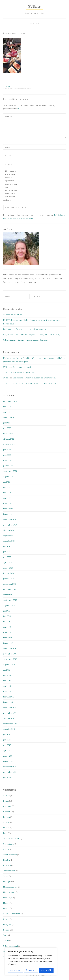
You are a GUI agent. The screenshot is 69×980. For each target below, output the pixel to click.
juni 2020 (7, 552)
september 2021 (10, 471)
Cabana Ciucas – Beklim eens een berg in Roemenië (26, 340)
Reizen (6, 930)
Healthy (7, 860)
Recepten (7, 924)
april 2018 (7, 686)
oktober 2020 (9, 530)
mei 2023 (7, 428)
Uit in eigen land (11, 946)
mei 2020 (7, 557)
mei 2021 (7, 493)
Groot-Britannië (10, 855)
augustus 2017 (9, 729)
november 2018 (10, 654)
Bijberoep (7, 806)
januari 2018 (8, 702)
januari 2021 (8, 514)
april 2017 (7, 751)
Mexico (6, 903)
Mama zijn (8, 898)
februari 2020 (9, 573)
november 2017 (10, 713)
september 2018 (10, 659)
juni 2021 (7, 487)
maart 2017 (8, 756)
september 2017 (10, 724)
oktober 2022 (9, 439)
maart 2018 (8, 691)
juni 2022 (7, 450)
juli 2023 (7, 423)
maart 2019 (8, 632)
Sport (5, 935)
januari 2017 (8, 761)
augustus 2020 (9, 541)
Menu (36, 23)
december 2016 (10, 767)
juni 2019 (7, 616)
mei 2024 (7, 407)
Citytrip (6, 822)
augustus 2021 (9, 477)
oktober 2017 (9, 718)
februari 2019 (9, 638)
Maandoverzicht (10, 887)
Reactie (9, 117)
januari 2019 (8, 643)
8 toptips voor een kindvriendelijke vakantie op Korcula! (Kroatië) (32, 334)
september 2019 (10, 600)
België (6, 801)
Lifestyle (7, 881)
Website (9, 164)
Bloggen (7, 812)
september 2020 (10, 536)
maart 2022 (8, 460)
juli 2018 (7, 670)
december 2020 (10, 519)
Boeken (6, 817)
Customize (15, 970)
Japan (6, 876)
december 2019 (10, 584)
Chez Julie (8, 372)
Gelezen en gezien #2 (13, 315)
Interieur (7, 865)
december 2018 (10, 648)
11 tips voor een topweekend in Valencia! (19, 88)
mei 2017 (7, 745)
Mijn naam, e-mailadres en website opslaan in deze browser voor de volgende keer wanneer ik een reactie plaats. (11, 185)
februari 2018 (9, 697)
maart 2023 (8, 434)
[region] (31, 961)
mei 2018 (7, 681)
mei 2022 (7, 455)
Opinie (6, 919)
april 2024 (7, 412)
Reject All (31, 970)
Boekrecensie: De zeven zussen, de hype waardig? (25, 329)
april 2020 (7, 562)
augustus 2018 (9, 665)
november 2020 (10, 525)
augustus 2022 (9, 444)
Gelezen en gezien (11, 838)
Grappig (6, 849)
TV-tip (6, 941)
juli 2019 (7, 611)
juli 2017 (7, 734)
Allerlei (6, 796)
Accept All (46, 970)
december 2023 (10, 417)
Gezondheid (8, 844)
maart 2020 (8, 568)
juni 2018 (7, 675)
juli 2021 (7, 482)
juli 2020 (7, 546)
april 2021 (7, 498)
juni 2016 (7, 777)
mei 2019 (7, 622)
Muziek (6, 908)
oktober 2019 (9, 595)
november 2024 (10, 401)
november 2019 (10, 589)
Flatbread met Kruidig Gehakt (16, 358)
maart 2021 (8, 503)
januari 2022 (8, 466)
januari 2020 (8, 579)
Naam (8, 147)
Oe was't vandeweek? (13, 914)
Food (5, 833)
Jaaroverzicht (9, 871)
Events (6, 828)
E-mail (9, 156)
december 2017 (10, 708)
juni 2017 (7, 740)
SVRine (34, 7)
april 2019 (7, 627)
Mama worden (9, 892)
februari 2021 (9, 509)
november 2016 (10, 772)
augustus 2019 (9, 605)
